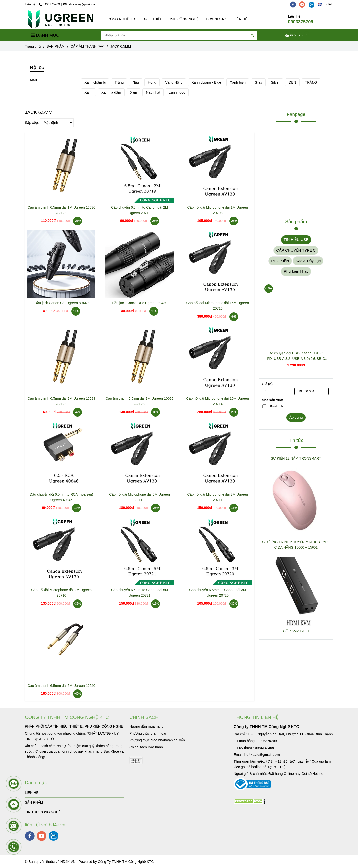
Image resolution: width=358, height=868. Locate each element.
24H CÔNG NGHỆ (184, 19)
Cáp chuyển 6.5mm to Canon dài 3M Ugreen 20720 (218, 593)
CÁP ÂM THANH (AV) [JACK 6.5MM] (88, 46)
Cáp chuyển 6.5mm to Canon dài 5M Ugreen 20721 (139, 593)
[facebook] (295, 4)
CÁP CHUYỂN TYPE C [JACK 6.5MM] (296, 250)
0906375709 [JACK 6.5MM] (49, 4)
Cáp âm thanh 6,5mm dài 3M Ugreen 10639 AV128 (61, 401)
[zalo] (313, 4)
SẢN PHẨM (34, 802)
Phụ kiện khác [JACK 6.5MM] (296, 271)
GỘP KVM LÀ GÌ (296, 631)
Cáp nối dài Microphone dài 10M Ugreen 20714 (218, 401)
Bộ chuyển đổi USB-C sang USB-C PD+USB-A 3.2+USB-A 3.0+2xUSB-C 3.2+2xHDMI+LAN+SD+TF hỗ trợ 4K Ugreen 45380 (296, 356)
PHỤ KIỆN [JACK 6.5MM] (280, 261)
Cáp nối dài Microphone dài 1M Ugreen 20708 (218, 210)
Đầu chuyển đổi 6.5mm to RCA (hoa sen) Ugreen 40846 (61, 497)
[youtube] (304, 4)
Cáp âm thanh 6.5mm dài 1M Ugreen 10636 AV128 (61, 210)
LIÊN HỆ (240, 19)
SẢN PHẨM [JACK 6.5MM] (56, 46)
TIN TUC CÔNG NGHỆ (43, 812)
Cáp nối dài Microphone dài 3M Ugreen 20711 (218, 497)
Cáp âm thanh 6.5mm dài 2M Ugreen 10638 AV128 (140, 401)
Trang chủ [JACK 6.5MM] (33, 46)
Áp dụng (296, 417)
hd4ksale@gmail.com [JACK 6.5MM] (80, 4)
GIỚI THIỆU (153, 19)
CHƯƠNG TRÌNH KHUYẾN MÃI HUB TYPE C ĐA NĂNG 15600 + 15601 (296, 544)
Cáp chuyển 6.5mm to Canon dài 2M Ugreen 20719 (139, 210)
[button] (327, 4)
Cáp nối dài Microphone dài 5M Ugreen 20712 (139, 497)
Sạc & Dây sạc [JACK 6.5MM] (308, 261)
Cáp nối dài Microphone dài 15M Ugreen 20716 (218, 306)
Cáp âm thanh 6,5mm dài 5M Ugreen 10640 (61, 686)
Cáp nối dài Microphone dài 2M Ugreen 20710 (61, 593)
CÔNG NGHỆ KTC (122, 19)
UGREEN (273, 406)
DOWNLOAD (216, 19)
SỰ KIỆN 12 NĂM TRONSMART (296, 458)
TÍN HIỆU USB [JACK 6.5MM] (296, 239)
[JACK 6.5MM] (61, 19)
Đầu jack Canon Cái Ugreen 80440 (61, 303)
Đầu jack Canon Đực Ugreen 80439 (139, 303)
